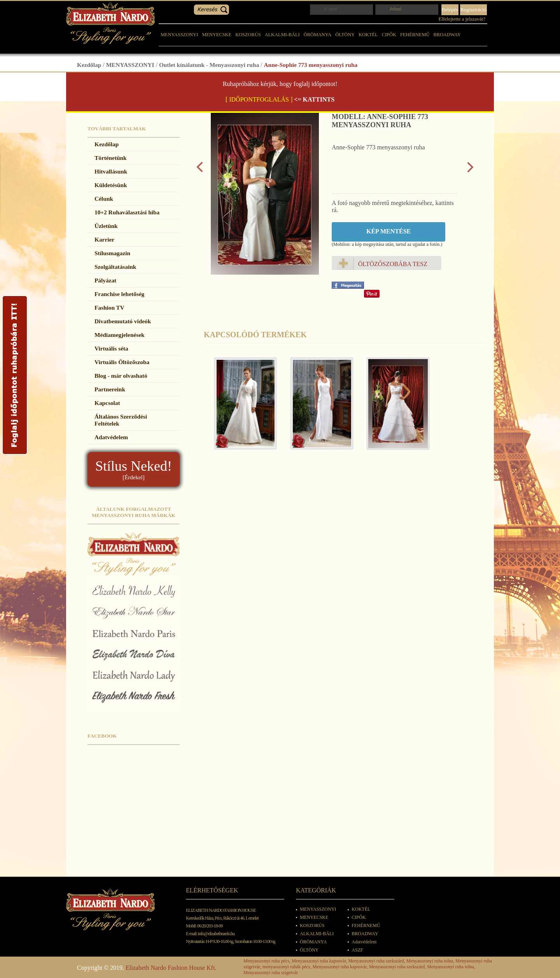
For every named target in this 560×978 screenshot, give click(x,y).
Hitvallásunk (111, 171)
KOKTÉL (368, 35)
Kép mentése (388, 231)
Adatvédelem (111, 437)
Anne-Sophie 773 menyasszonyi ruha (311, 65)
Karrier (104, 239)
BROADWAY (447, 35)
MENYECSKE (217, 35)
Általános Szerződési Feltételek (121, 420)
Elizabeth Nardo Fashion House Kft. (171, 968)
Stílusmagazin (112, 253)
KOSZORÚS (248, 35)
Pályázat (105, 280)
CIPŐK (389, 35)
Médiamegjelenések (120, 335)
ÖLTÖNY (345, 35)
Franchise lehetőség (119, 294)
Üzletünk (106, 226)
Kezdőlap (89, 65)
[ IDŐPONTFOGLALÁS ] (259, 99)
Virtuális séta (111, 348)
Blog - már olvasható (121, 376)
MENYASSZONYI (179, 35)
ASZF (357, 950)
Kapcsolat (107, 403)
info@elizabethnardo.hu (216, 934)
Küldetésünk (111, 185)
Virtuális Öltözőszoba (122, 362)
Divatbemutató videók (123, 321)
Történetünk (111, 158)
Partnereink (110, 389)
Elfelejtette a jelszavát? (462, 19)
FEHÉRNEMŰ (415, 35)
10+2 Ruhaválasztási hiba (127, 212)
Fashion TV (109, 308)
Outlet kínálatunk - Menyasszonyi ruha (209, 65)
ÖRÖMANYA (318, 35)
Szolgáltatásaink (115, 267)
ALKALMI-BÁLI (282, 35)
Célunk (104, 199)
